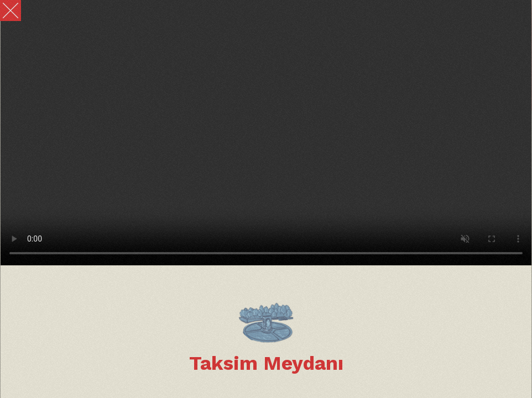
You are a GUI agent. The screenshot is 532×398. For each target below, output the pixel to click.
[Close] (11, 11)
